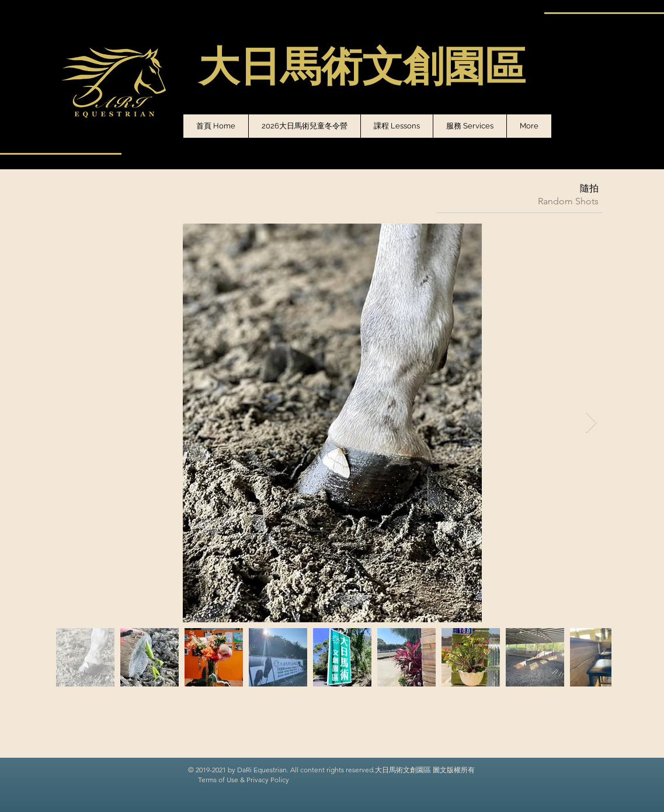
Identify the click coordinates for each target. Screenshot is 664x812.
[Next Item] (591, 423)
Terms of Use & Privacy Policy (244, 780)
